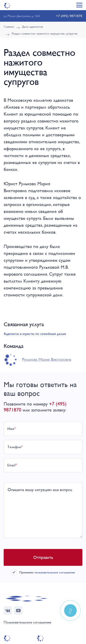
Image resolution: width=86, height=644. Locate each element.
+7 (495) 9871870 (69, 16)
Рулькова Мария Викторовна (47, 359)
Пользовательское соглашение (28, 622)
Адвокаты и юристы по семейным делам (35, 334)
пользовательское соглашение (55, 572)
